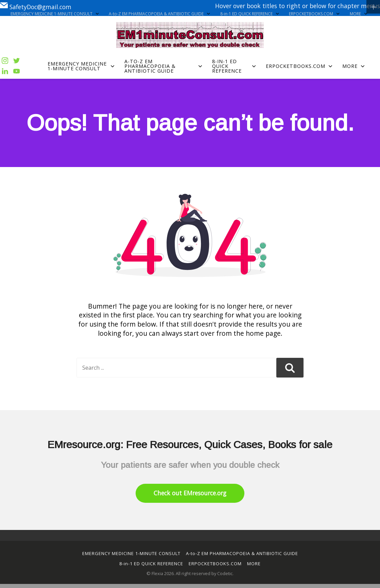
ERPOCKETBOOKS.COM (314, 14)
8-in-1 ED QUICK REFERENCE (249, 14)
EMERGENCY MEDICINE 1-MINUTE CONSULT (55, 14)
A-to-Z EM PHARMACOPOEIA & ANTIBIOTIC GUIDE (159, 14)
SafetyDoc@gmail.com (36, 6)
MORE (358, 14)
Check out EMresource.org (190, 493)
